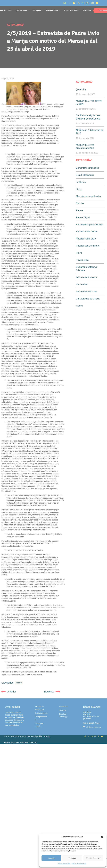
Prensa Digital (83, 217)
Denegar (72, 858)
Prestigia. (46, 736)
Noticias (19, 683)
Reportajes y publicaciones (89, 225)
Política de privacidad (79, 864)
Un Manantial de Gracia (88, 299)
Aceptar (51, 858)
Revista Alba (82, 260)
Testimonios (82, 285)
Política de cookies (64, 864)
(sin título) (81, 89)
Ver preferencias (93, 858)
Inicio (10, 11)
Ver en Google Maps (91, 723)
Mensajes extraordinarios (89, 196)
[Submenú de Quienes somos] (28, 11)
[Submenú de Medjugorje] (42, 11)
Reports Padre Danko (87, 232)
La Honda (81, 182)
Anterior (12, 692)
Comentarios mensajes (87, 168)
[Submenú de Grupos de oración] (78, 11)
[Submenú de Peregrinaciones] (59, 11)
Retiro (79, 253)
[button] (102, 837)
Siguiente (49, 692)
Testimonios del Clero (87, 292)
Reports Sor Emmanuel (88, 246)
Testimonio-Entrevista (87, 277)
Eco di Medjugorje (85, 175)
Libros (79, 189)
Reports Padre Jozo (86, 239)
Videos (79, 306)
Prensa (80, 210)
